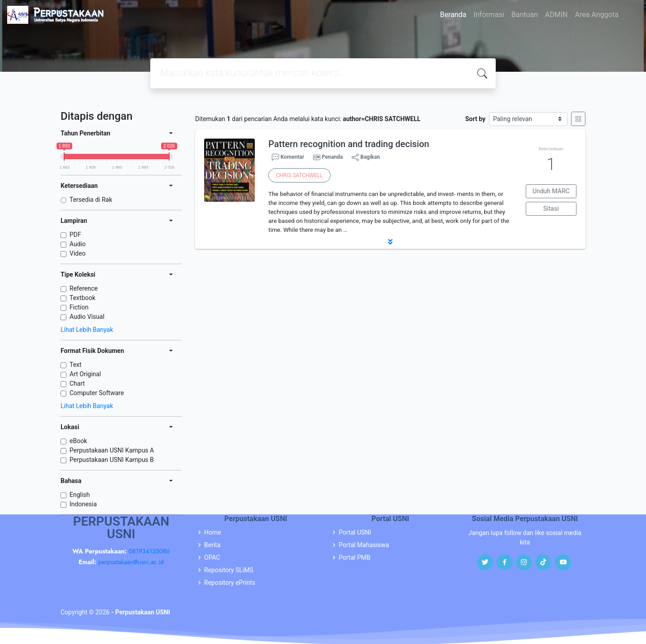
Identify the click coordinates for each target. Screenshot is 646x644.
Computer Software (97, 393)
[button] (390, 242)
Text (76, 365)
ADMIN (557, 15)
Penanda (332, 157)
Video (78, 253)
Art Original (85, 374)
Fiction (79, 307)
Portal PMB (355, 557)
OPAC (212, 557)
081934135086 (149, 551)
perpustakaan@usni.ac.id (131, 562)
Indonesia (83, 504)
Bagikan (366, 157)
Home (213, 532)
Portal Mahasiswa (364, 545)
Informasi (489, 15)
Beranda (453, 15)
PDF (75, 235)
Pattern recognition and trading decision (349, 144)
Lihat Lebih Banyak (87, 330)
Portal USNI (355, 532)
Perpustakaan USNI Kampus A (112, 450)
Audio (78, 244)
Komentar (288, 157)
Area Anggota (597, 15)
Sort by (475, 119)
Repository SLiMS (229, 570)
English (80, 495)
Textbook (83, 298)
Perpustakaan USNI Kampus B (112, 460)
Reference (84, 288)
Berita (212, 545)
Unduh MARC (551, 191)
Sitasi (551, 209)
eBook (78, 441)
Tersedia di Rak (91, 200)
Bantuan (525, 15)
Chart (77, 383)
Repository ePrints (230, 583)
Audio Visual (87, 317)
